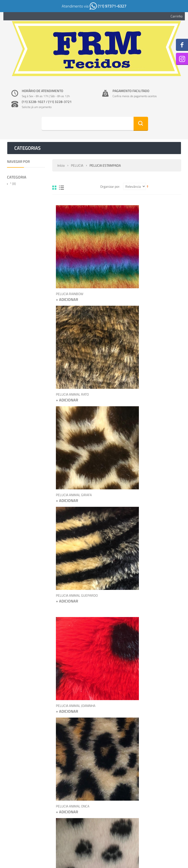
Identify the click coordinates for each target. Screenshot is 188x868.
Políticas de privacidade (117, 777)
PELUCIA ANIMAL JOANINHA (76, 470)
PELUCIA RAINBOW (70, 267)
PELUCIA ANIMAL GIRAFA (74, 364)
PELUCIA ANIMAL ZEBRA (138, 567)
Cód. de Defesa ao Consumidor (122, 784)
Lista (61, 188)
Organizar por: (110, 186)
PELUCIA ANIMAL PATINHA (75, 567)
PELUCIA (77, 165)
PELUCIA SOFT (131, 674)
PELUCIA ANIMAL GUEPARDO (141, 364)
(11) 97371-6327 (108, 6)
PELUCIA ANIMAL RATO (137, 267)
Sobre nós (108, 770)
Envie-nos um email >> (164, 843)
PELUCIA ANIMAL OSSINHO (75, 674)
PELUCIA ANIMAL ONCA (137, 470)
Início (61, 165)
